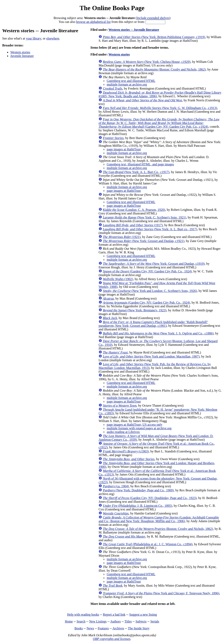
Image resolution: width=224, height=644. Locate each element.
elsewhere (53, 38)
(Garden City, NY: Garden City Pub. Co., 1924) (147, 271)
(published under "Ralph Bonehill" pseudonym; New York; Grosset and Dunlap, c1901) (153, 324)
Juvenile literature (22, 56)
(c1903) (126, 451)
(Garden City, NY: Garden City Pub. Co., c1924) (159, 123)
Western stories (20, 52)
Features (103, 628)
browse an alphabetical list (93, 22)
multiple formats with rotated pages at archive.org (139, 428)
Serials (155, 621)
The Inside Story (139, 628)
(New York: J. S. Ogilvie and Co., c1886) (158, 333)
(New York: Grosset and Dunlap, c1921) (143, 241)
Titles (128, 621)
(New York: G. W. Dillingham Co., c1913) (160, 108)
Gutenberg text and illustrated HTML (131, 81)
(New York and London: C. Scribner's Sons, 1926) (150, 291)
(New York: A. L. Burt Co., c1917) (136, 172)
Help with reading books (83, 615)
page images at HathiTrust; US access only (134, 425)
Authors (116, 621)
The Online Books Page (112, 8)
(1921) (122, 237)
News (90, 628)
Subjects (141, 621)
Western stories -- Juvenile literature (134, 30)
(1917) (133, 225)
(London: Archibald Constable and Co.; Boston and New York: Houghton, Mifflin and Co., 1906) (159, 519)
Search (81, 621)
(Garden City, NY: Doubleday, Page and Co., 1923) (150, 498)
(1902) (118, 279)
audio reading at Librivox (123, 432)
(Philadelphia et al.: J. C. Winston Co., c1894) (148, 544)
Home (69, 621)
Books (79, 628)
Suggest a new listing (143, 615)
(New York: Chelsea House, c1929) (147, 62)
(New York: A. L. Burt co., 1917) (150, 229)
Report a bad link (114, 615)
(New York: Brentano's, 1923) (135, 310)
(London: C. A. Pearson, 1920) (134, 210)
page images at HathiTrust (124, 149)
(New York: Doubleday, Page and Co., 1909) (138, 490)
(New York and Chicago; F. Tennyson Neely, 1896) (161, 593)
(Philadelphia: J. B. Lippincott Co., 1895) (137, 506)
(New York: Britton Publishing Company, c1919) (154, 37)
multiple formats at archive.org (127, 84)
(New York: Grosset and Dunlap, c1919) (154, 264)
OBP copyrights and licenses (112, 639)
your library (34, 38)
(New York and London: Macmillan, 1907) (151, 356)
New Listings (98, 621)
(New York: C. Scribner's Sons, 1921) (144, 217)
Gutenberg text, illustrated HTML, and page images (140, 164)
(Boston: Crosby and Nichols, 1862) (154, 69)
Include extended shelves (153, 18)
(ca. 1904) (116, 486)
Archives (118, 628)
